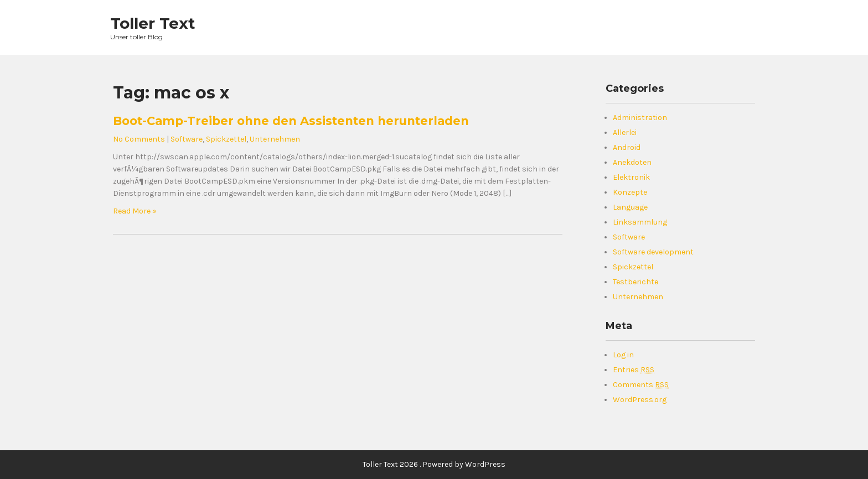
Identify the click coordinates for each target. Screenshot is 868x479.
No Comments (139, 139)
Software (187, 139)
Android (627, 147)
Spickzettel (226, 139)
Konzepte (630, 192)
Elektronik (631, 177)
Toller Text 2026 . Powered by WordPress (434, 464)
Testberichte (635, 282)
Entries (634, 370)
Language (630, 207)
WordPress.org (640, 400)
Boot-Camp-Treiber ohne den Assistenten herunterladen (291, 121)
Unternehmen (275, 139)
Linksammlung (640, 222)
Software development (653, 252)
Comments (641, 385)
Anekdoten (632, 162)
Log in (623, 355)
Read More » (135, 211)
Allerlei (625, 132)
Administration (640, 118)
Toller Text (153, 23)
